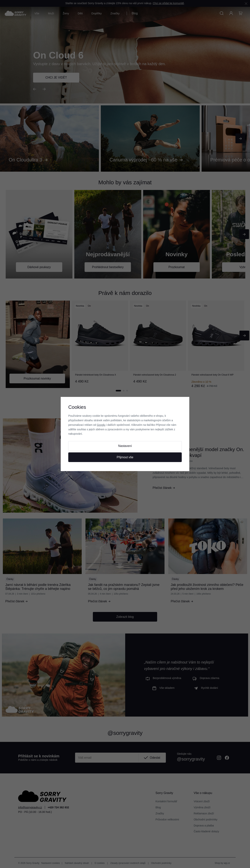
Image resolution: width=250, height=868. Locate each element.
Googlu (101, 425)
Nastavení (125, 446)
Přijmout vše (125, 457)
